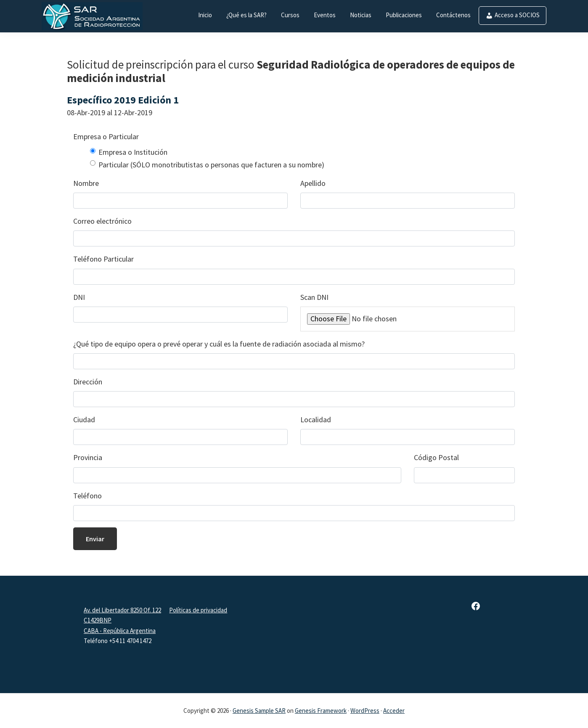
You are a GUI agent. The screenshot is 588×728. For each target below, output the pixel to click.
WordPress (365, 711)
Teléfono (87, 496)
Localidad (316, 420)
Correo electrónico (102, 221)
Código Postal (436, 457)
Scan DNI (314, 297)
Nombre (86, 183)
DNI (79, 297)
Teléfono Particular (103, 259)
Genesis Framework (321, 711)
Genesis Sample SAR (259, 711)
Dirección (88, 382)
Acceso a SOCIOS (517, 15)
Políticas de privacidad (198, 610)
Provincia (88, 457)
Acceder (394, 711)
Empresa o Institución (133, 152)
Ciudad (84, 420)
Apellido (313, 183)
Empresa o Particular (106, 136)
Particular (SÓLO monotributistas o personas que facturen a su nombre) (211, 165)
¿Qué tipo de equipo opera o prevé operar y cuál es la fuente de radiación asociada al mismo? (219, 344)
